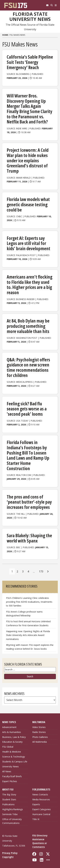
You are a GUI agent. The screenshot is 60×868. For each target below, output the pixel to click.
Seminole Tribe (10, 814)
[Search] (52, 5)
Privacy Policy (10, 853)
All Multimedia (40, 742)
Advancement (9, 727)
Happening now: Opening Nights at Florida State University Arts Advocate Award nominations (28, 635)
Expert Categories (42, 809)
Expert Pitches (10, 781)
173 (41, 571)
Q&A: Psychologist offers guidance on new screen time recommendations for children (28, 367)
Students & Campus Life (15, 762)
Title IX (36, 819)
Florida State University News (30, 17)
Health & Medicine (12, 752)
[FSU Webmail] (47, 5)
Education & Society (12, 742)
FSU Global (8, 747)
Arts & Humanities (12, 732)
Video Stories (39, 727)
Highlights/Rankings (13, 809)
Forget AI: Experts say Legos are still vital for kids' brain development (28, 243)
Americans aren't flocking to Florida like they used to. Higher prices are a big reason (30, 285)
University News (10, 766)
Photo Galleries (40, 737)
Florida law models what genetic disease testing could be (28, 204)
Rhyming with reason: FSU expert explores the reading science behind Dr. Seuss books (30, 647)
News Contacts (40, 794)
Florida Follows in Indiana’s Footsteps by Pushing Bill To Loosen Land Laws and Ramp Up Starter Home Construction (28, 455)
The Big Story (9, 794)
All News (7, 771)
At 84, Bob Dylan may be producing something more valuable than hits (28, 326)
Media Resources (41, 799)
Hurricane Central (41, 814)
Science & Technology (14, 757)
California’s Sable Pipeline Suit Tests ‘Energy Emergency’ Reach (30, 62)
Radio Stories (39, 732)
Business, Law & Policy (14, 737)
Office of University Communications (12, 821)
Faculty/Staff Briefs (12, 776)
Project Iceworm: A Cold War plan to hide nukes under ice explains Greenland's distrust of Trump (28, 160)
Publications (8, 804)
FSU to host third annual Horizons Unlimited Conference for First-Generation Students (28, 623)
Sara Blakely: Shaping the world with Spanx (29, 538)
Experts (36, 804)
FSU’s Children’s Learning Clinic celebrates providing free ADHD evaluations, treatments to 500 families (29, 602)
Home (5, 35)
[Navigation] (56, 5)
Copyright (8, 857)
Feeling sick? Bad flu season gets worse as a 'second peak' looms (27, 409)
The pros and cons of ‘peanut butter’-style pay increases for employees (29, 502)
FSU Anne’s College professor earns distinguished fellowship (24, 614)
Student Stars (9, 799)
